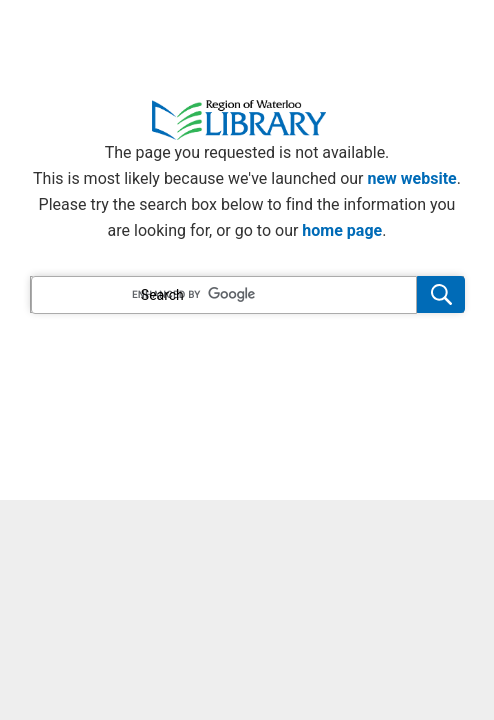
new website (412, 178)
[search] (224, 295)
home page (342, 230)
